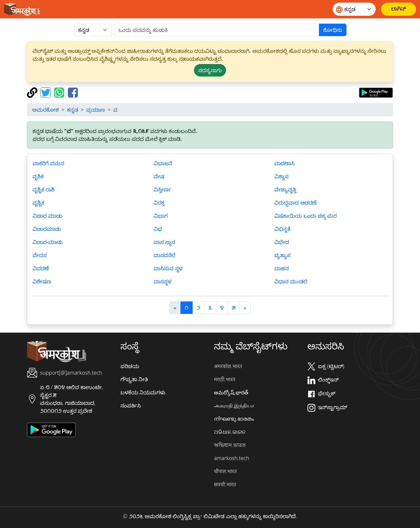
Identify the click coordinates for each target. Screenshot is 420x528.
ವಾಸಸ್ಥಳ (162, 281)
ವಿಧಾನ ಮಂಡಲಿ (291, 281)
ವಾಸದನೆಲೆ (164, 255)
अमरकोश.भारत (228, 366)
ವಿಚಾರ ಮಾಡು (47, 216)
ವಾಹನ (282, 268)
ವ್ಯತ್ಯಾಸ (282, 255)
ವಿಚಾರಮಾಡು (47, 229)
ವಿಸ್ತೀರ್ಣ (162, 189)
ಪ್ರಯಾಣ (96, 110)
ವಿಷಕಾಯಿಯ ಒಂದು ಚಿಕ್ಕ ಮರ (305, 216)
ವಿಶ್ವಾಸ (281, 176)
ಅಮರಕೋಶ (45, 110)
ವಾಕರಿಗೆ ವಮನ (48, 163)
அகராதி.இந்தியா (234, 406)
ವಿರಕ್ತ (159, 203)
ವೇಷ (159, 176)
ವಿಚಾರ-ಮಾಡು (48, 242)
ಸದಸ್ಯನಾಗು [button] (210, 70)
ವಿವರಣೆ (41, 268)
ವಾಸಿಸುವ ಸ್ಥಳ (168, 268)
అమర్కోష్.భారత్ (231, 392)
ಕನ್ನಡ (73, 110)
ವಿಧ (158, 229)
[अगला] (245, 308)
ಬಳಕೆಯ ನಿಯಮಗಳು (143, 392)
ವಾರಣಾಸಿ (284, 163)
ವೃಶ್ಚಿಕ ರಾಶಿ (43, 189)
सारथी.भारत (225, 484)
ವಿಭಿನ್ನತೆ (282, 229)
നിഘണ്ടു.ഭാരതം (234, 419)
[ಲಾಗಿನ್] (399, 9)
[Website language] (354, 9)
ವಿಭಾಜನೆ (163, 163)
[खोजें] (217, 30)
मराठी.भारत (225, 379)
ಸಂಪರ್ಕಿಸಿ (131, 406)
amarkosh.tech (231, 458)
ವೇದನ (40, 255)
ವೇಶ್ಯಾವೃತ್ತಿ (285, 189)
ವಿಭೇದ (282, 242)
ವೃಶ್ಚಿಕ (38, 203)
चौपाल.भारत (225, 471)
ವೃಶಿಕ (38, 176)
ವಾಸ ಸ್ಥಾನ (164, 242)
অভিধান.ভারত (230, 445)
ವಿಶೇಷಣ (42, 281)
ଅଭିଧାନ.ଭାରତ (230, 432)
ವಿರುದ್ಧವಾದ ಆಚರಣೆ (295, 203)
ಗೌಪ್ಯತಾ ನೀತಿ (134, 379)
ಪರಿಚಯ (130, 366)
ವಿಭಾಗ (161, 216)
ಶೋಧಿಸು (333, 30)
